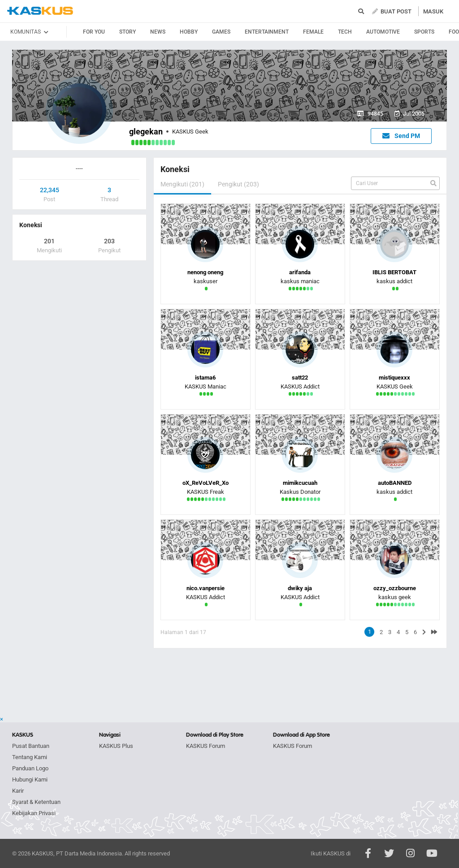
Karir (18, 791)
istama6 (205, 378)
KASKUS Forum (206, 746)
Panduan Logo (30, 768)
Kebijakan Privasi (34, 813)
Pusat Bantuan (31, 746)
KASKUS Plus (116, 746)
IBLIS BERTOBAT (394, 272)
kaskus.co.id (40, 11)
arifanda (300, 272)
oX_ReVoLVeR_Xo (206, 483)
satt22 (300, 378)
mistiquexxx (394, 378)
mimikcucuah (300, 483)
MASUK (433, 11)
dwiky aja (300, 588)
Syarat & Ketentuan (36, 802)
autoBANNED (395, 483)
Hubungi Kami (30, 779)
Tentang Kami (30, 757)
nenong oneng (205, 272)
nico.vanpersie (206, 588)
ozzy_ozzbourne (395, 588)
